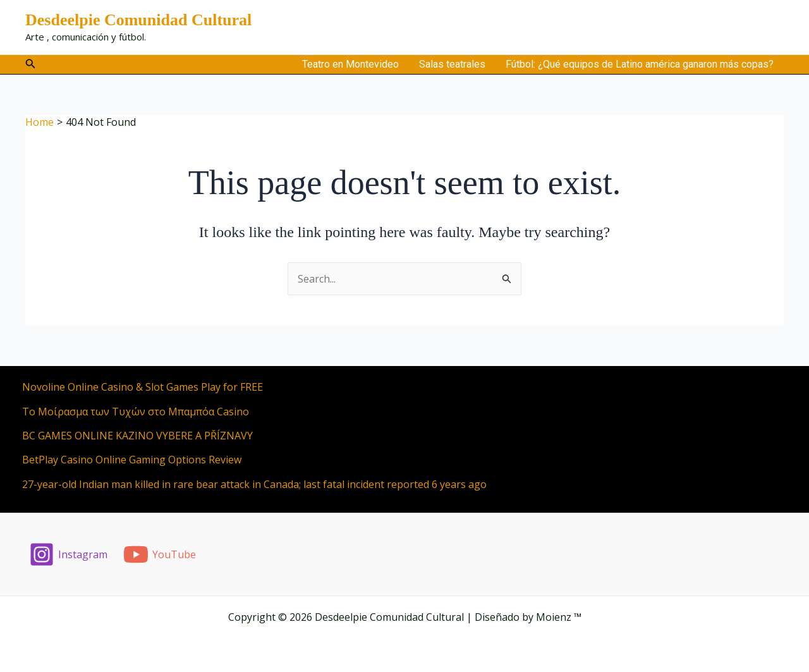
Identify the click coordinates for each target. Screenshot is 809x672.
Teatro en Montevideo (350, 64)
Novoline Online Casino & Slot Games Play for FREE (143, 387)
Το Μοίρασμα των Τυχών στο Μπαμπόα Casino (136, 412)
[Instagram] (69, 554)
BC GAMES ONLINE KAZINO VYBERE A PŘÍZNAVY (137, 436)
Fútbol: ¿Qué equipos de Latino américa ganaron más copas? (640, 64)
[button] (31, 64)
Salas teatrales (452, 64)
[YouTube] (160, 554)
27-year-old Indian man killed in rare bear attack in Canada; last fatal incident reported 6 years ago (254, 484)
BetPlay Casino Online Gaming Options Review (132, 460)
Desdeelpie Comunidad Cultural (138, 20)
